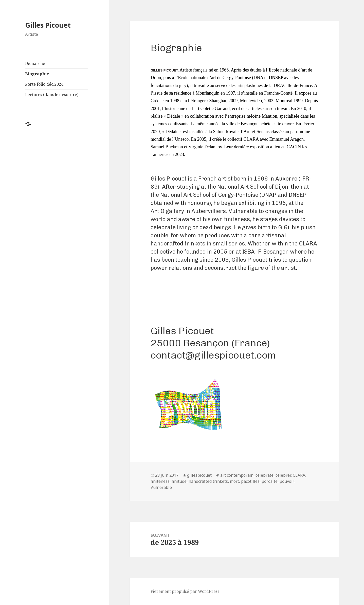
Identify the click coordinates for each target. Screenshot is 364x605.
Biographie (37, 74)
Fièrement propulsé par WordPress (185, 591)
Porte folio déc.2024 (44, 84)
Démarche (35, 63)
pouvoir (287, 481)
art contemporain (237, 475)
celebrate (265, 475)
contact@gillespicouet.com (213, 355)
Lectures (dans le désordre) (52, 95)
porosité (270, 481)
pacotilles (250, 481)
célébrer (283, 475)
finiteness (160, 481)
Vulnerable (161, 487)
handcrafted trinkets (208, 481)
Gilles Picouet (48, 25)
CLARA (299, 475)
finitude (179, 481)
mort (234, 481)
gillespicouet (199, 475)
